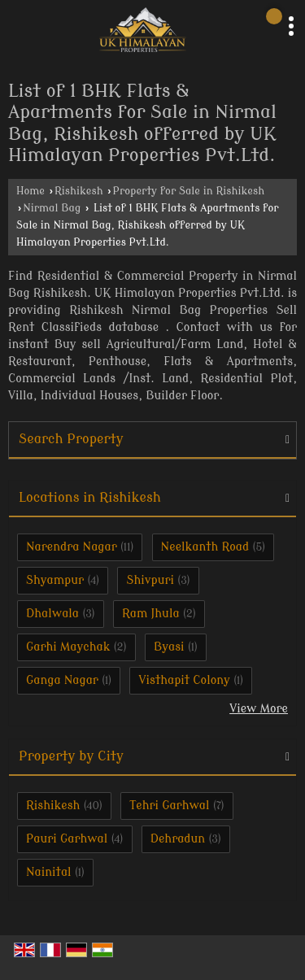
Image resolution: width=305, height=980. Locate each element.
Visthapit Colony (184, 680)
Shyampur (55, 580)
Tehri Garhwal (169, 806)
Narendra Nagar (72, 547)
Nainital (49, 872)
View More (259, 709)
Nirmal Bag (52, 208)
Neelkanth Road (205, 547)
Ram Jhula (151, 614)
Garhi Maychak (68, 647)
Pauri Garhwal (67, 839)
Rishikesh (79, 191)
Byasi (169, 647)
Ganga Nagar (62, 680)
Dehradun (178, 839)
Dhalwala (52, 614)
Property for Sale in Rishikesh (189, 191)
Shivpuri (150, 580)
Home (30, 191)
